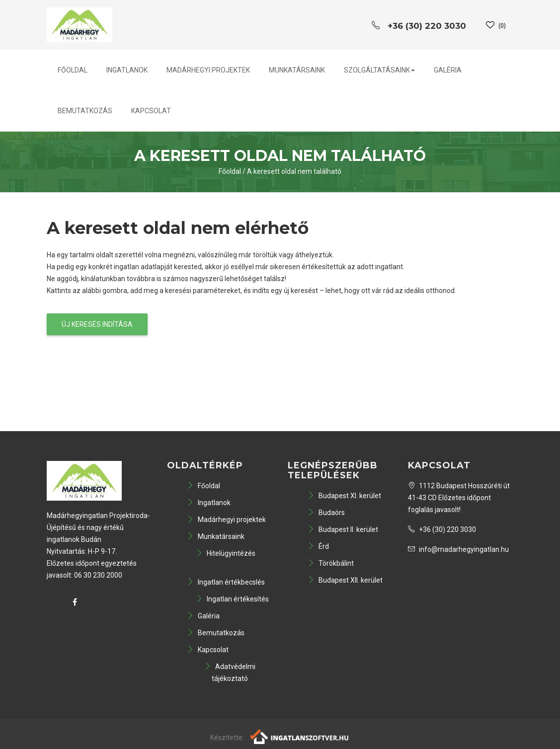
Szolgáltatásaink (379, 70)
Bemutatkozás (85, 111)
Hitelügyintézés (226, 553)
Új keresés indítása (97, 324)
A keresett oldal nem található (294, 171)
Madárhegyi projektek (208, 70)
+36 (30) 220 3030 (442, 529)
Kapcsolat (151, 111)
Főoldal (73, 70)
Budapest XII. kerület (345, 580)
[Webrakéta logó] (300, 736)
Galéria (448, 70)
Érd (318, 546)
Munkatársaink (297, 70)
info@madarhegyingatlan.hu (458, 549)
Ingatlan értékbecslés (226, 582)
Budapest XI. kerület (344, 496)
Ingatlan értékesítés (232, 599)
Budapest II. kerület (343, 529)
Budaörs (326, 513)
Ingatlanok (127, 70)
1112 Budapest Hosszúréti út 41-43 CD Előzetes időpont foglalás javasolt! (459, 498)
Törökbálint (331, 563)
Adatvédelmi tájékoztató (230, 673)
